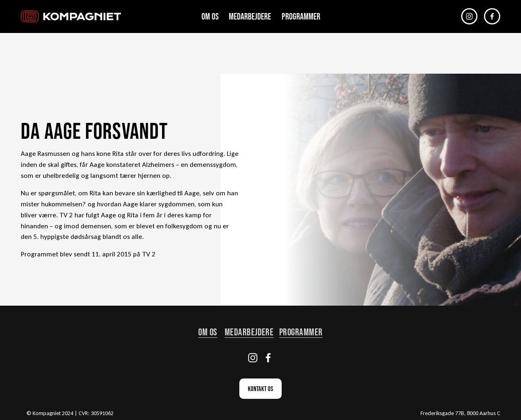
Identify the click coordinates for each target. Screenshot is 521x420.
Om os (210, 16)
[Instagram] (469, 16)
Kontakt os (260, 389)
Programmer (301, 16)
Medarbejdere (250, 16)
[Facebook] (492, 16)
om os (208, 332)
